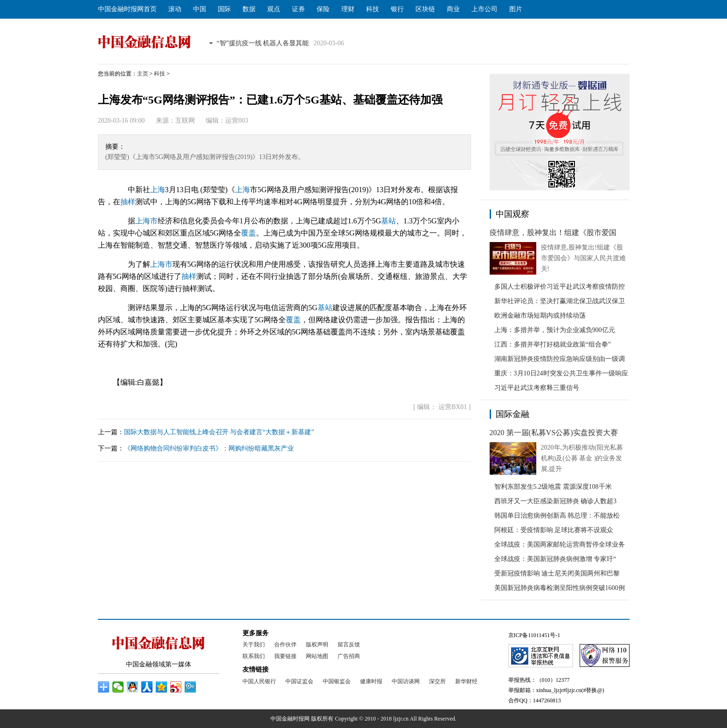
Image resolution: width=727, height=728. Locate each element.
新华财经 (466, 681)
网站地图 (317, 656)
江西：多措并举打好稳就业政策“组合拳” (553, 344)
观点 (274, 9)
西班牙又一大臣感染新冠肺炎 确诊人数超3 (556, 501)
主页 (143, 74)
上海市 (146, 221)
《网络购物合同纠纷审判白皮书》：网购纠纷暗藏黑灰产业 (209, 448)
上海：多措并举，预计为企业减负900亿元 (555, 330)
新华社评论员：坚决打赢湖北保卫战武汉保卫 (560, 301)
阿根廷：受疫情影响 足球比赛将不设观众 (554, 530)
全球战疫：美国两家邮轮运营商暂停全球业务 (560, 544)
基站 (388, 221)
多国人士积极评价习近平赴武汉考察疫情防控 (560, 287)
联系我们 (254, 656)
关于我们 (254, 645)
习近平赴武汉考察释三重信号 (537, 388)
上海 (158, 190)
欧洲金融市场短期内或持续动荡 (540, 315)
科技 (373, 9)
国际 (224, 9)
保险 (323, 9)
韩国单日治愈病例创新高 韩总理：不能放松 (557, 516)
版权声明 (317, 645)
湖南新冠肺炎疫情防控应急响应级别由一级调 (560, 359)
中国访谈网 (406, 681)
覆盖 (249, 233)
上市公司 (485, 9)
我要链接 (285, 656)
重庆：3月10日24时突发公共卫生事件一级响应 (561, 373)
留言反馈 (349, 645)
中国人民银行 (259, 681)
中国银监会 (337, 681)
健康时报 (371, 681)
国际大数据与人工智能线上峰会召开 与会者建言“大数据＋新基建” (219, 432)
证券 (298, 9)
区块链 (425, 9)
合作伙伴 (285, 645)
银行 (397, 9)
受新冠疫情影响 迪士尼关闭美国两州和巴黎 (557, 573)
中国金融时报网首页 (127, 9)
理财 (348, 9)
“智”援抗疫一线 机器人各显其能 (263, 43)
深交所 (437, 681)
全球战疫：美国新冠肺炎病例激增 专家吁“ (555, 559)
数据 (249, 9)
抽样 (128, 202)
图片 (516, 9)
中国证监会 (299, 681)
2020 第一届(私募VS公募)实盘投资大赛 (554, 433)
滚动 (175, 9)
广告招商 (349, 656)
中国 (200, 9)
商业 (453, 9)
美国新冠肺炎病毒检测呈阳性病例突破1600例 (560, 588)
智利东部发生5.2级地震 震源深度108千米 (553, 487)
